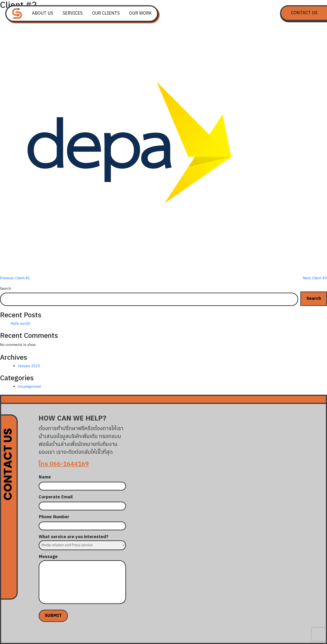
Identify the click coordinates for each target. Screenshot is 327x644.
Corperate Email (82, 502)
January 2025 (29, 366)
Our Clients (106, 14)
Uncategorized (29, 387)
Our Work (140, 14)
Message (82, 580)
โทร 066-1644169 (64, 464)
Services (73, 14)
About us (42, 14)
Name (82, 482)
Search (5, 289)
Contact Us (304, 13)
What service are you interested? (82, 541)
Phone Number (82, 522)
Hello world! (20, 324)
